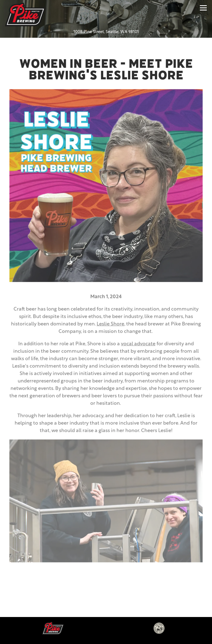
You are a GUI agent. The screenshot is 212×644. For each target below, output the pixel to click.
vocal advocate (138, 346)
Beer (106, 616)
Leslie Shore (110, 326)
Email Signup (106, 635)
